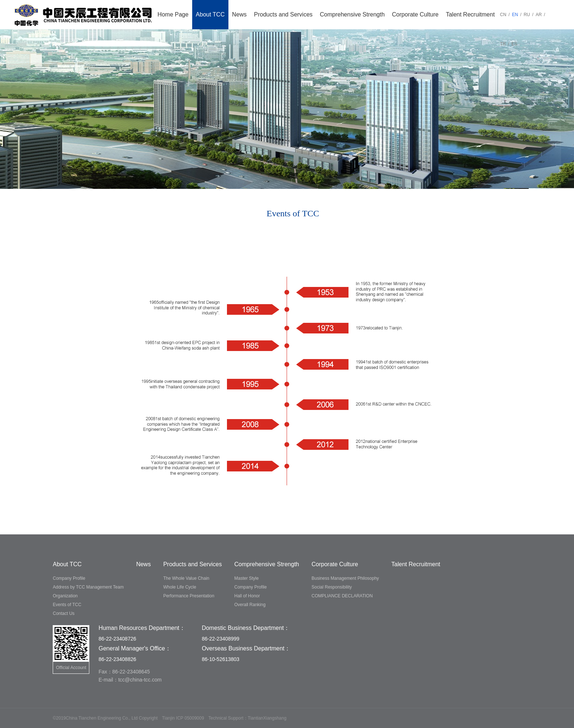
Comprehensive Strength (352, 14)
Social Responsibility (332, 587)
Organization (65, 596)
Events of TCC (67, 605)
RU (527, 15)
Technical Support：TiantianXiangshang (247, 718)
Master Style (247, 578)
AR (539, 15)
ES (514, 44)
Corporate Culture (415, 14)
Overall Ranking (250, 605)
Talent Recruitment (470, 14)
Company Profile (69, 578)
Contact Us (64, 613)
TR (503, 44)
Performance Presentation (189, 596)
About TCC (210, 14)
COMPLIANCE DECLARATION (342, 596)
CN (503, 15)
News (239, 14)
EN (515, 15)
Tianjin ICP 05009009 (183, 718)
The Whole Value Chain (186, 578)
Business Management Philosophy (345, 578)
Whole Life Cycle (180, 587)
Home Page (173, 14)
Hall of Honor (247, 596)
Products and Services (283, 14)
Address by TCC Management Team (88, 587)
